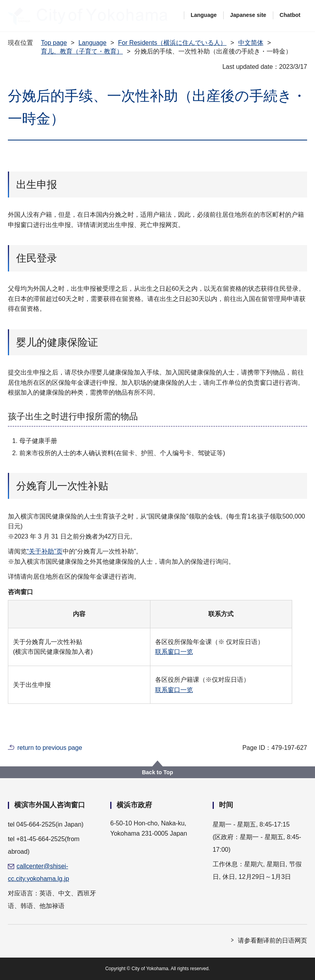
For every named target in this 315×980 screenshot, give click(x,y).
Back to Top (157, 772)
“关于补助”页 (45, 551)
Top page (54, 43)
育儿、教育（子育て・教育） (82, 51)
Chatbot (290, 15)
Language (204, 15)
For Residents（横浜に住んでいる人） (172, 43)
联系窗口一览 (174, 652)
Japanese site (248, 15)
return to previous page (50, 748)
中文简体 (251, 43)
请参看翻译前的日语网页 (272, 940)
